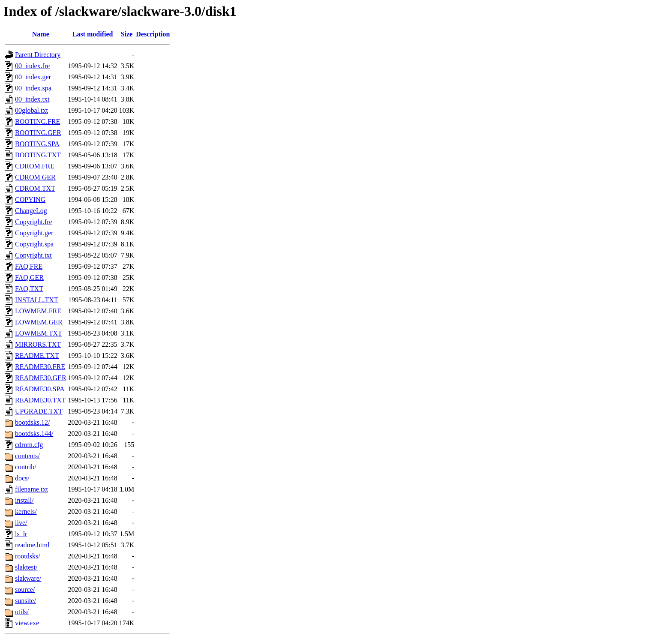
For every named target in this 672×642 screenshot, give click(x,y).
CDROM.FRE (35, 166)
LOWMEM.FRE (38, 311)
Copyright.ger (34, 233)
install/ (24, 500)
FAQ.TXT (29, 289)
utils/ (22, 612)
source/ (25, 589)
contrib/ (26, 467)
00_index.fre (32, 66)
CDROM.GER (35, 177)
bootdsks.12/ (32, 422)
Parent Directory (38, 55)
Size (127, 34)
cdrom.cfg (29, 445)
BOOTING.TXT (38, 155)
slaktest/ (26, 567)
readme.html (32, 545)
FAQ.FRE (29, 266)
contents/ (27, 456)
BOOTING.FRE (37, 121)
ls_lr (21, 534)
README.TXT (37, 355)
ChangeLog (31, 211)
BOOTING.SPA (37, 144)
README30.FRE (40, 367)
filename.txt (31, 489)
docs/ (22, 478)
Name (41, 34)
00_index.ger (33, 77)
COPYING (30, 199)
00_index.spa (33, 88)
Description (153, 34)
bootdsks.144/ (34, 433)
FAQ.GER (29, 277)
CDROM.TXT (35, 188)
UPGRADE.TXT (39, 411)
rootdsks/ (28, 556)
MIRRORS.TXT (38, 344)
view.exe (27, 623)
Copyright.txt (33, 255)
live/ (21, 523)
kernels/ (26, 511)
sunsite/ (25, 601)
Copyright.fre (34, 222)
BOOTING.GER (38, 133)
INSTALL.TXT (36, 300)
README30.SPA (40, 389)
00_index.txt (32, 99)
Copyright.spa (34, 244)
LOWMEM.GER (39, 322)
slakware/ (28, 578)
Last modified (93, 34)
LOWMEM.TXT (39, 333)
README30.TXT (40, 400)
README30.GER (41, 378)
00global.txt (31, 110)
